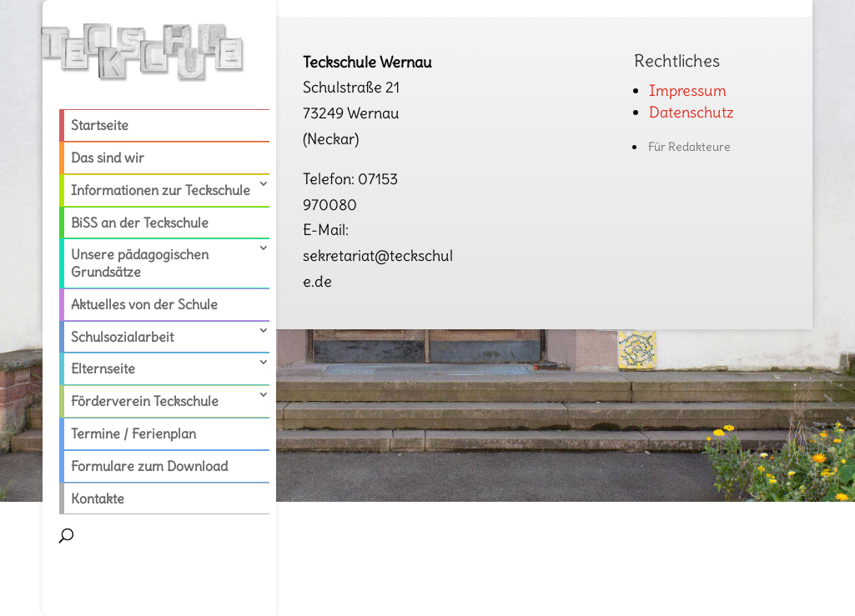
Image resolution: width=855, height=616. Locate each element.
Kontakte (98, 498)
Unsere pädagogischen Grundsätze (140, 263)
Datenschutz (692, 112)
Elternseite (103, 368)
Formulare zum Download (149, 466)
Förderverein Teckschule (145, 401)
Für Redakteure (689, 147)
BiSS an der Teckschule (140, 223)
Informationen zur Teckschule (161, 190)
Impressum (688, 90)
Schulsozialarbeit (122, 337)
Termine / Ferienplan (133, 433)
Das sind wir (108, 158)
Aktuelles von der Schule (144, 304)
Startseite (100, 125)
